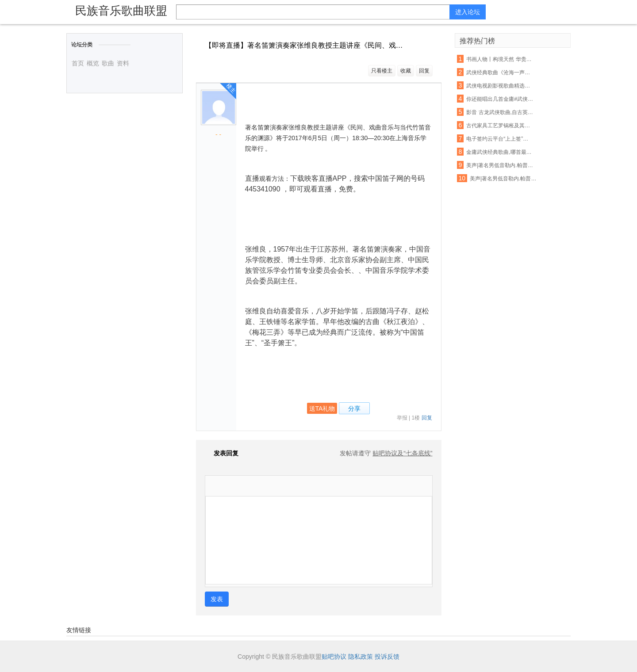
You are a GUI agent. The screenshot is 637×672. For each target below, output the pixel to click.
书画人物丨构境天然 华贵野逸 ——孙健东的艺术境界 (500, 59)
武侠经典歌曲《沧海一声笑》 (500, 73)
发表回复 (222, 453)
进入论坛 (468, 12)
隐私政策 (361, 657)
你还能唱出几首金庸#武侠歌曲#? (500, 99)
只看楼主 (382, 71)
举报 (402, 418)
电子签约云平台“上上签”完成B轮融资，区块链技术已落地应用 (500, 139)
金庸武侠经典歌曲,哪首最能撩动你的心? (500, 152)
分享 (354, 409)
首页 (78, 63)
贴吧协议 (334, 657)
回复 (424, 71)
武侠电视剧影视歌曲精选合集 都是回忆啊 (500, 86)
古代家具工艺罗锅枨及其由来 (500, 126)
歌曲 (108, 63)
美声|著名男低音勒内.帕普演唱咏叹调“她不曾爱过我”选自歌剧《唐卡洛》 (503, 179)
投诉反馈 (387, 657)
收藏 (406, 71)
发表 (217, 599)
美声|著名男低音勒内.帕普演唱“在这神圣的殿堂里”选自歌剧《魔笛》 (500, 165)
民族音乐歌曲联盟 (121, 11)
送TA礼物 (322, 409)
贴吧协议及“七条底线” (402, 453)
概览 (93, 63)
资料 (123, 63)
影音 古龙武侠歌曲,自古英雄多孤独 (500, 112)
